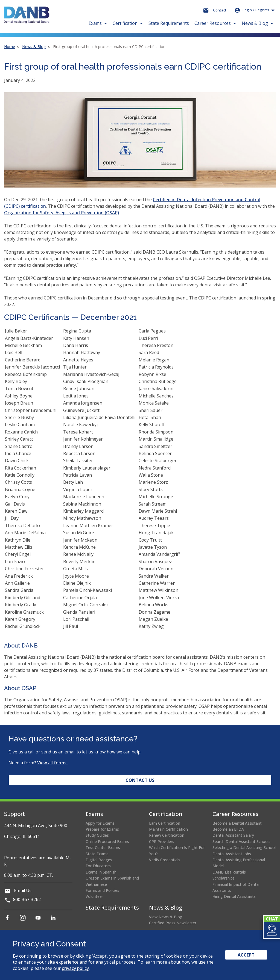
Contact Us (140, 780)
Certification (166, 814)
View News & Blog (166, 917)
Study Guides (97, 835)
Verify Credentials (165, 860)
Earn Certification (165, 823)
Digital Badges (99, 860)
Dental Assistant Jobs (232, 854)
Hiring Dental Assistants (234, 896)
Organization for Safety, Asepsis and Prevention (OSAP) (62, 213)
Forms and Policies (102, 890)
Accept (246, 955)
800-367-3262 (27, 899)
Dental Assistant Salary (233, 835)
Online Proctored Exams (107, 841)
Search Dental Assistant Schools (241, 841)
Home (10, 47)
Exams (94, 814)
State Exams (97, 854)
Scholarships (224, 878)
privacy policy (75, 968)
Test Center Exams (103, 847)
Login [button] (252, 10)
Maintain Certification (168, 829)
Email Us (23, 890)
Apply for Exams (100, 823)
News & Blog (34, 47)
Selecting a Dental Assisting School (244, 847)
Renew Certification (167, 835)
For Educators (98, 866)
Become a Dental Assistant (237, 823)
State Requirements (169, 23)
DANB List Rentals (229, 872)
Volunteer (94, 896)
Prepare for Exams (102, 829)
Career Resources (235, 814)
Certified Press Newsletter (173, 923)
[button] (271, 930)
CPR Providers (162, 841)
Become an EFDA (228, 829)
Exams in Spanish (101, 872)
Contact (220, 10)
